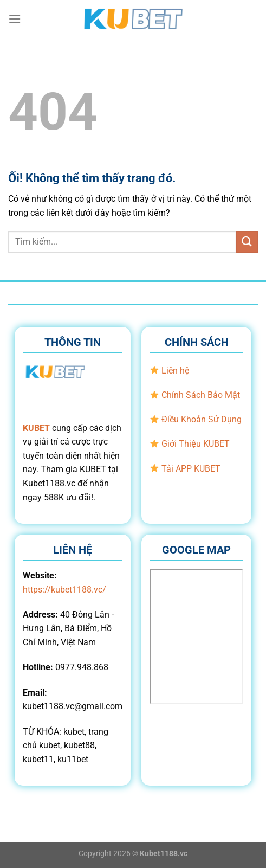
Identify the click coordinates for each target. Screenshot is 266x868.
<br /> (197, 636)
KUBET (36, 428)
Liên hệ (175, 371)
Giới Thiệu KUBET (196, 444)
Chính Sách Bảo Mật (201, 395)
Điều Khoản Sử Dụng (202, 419)
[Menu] (15, 19)
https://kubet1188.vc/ (64, 590)
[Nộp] (247, 242)
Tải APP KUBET (191, 469)
